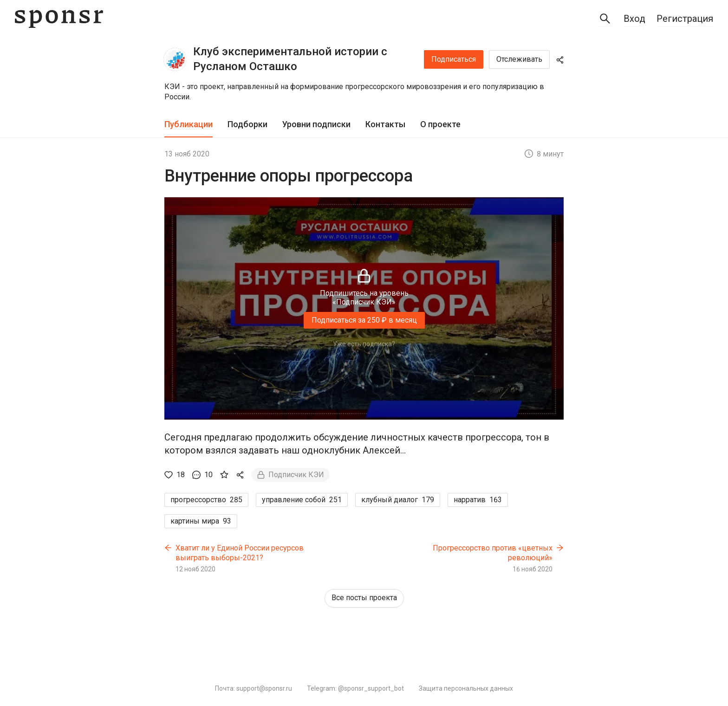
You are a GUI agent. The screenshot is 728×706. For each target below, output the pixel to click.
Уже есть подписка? (364, 344)
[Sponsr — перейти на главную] (59, 19)
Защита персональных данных (466, 688)
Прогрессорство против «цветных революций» (493, 553)
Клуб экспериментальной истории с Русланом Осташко (290, 59)
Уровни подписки (316, 124)
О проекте (440, 124)
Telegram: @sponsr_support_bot (355, 688)
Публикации (188, 124)
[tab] (188, 125)
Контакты (385, 124)
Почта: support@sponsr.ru (253, 688)
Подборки (247, 124)
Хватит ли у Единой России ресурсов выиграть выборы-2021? (240, 553)
